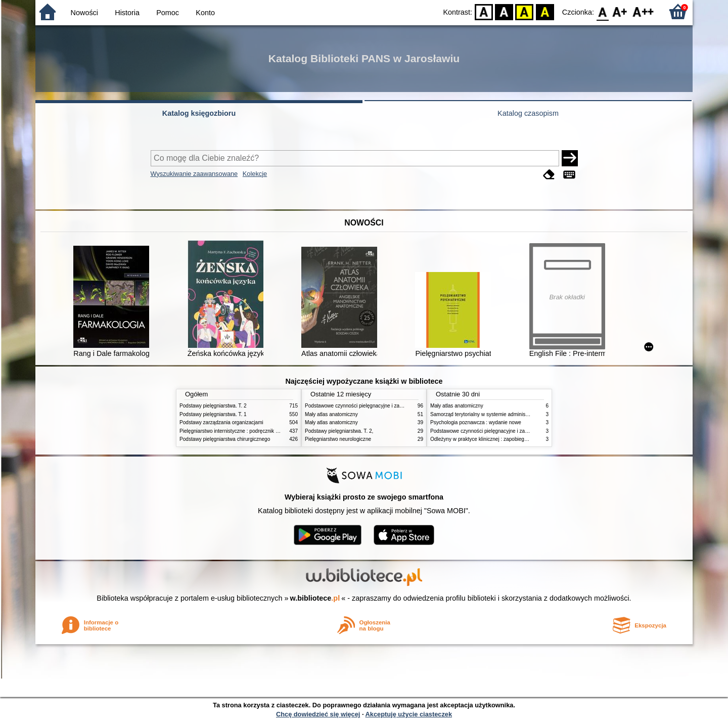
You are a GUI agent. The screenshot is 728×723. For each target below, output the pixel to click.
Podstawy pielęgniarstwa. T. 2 (213, 406)
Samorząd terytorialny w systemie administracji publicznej (495, 414)
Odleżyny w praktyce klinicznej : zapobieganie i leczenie (493, 439)
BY (545, 11)
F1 (620, 11)
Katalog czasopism (528, 113)
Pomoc (168, 13)
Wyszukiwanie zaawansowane (194, 174)
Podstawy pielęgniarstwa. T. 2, (339, 431)
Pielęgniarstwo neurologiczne (338, 439)
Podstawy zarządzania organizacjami (221, 422)
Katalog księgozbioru (199, 113)
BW (504, 11)
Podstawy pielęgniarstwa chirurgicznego (225, 439)
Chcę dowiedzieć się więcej (318, 714)
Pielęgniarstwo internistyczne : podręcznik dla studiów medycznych (255, 431)
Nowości (84, 13)
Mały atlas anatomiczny (331, 414)
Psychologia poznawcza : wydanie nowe (476, 422)
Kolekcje (255, 174)
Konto (205, 13)
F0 (602, 11)
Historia (127, 13)
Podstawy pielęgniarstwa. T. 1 (213, 414)
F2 (643, 11)
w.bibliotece (315, 598)
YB (525, 11)
